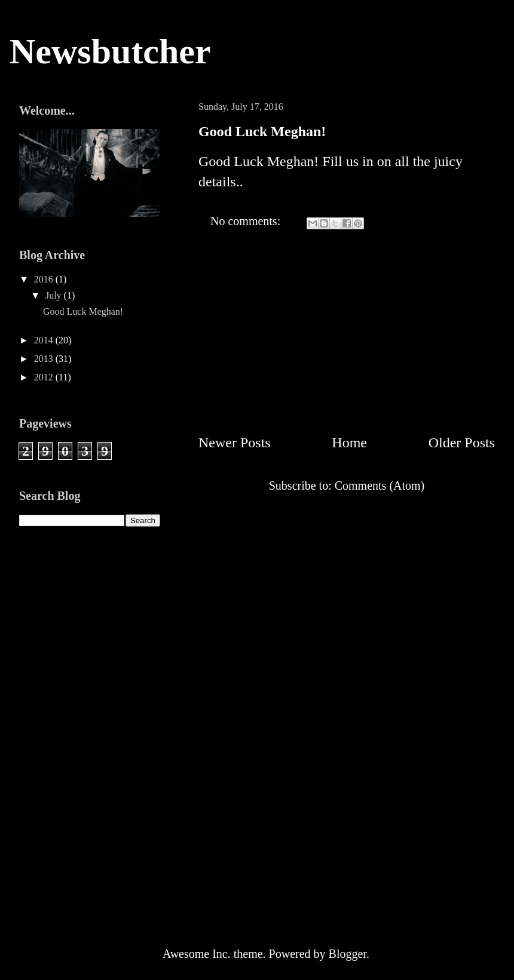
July (55, 295)
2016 (45, 279)
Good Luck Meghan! (262, 131)
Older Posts (462, 443)
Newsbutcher (110, 51)
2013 (45, 359)
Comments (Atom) (380, 486)
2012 (45, 377)
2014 (45, 340)
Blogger (348, 954)
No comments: (247, 221)
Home (349, 443)
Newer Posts (235, 443)
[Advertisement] (347, 325)
